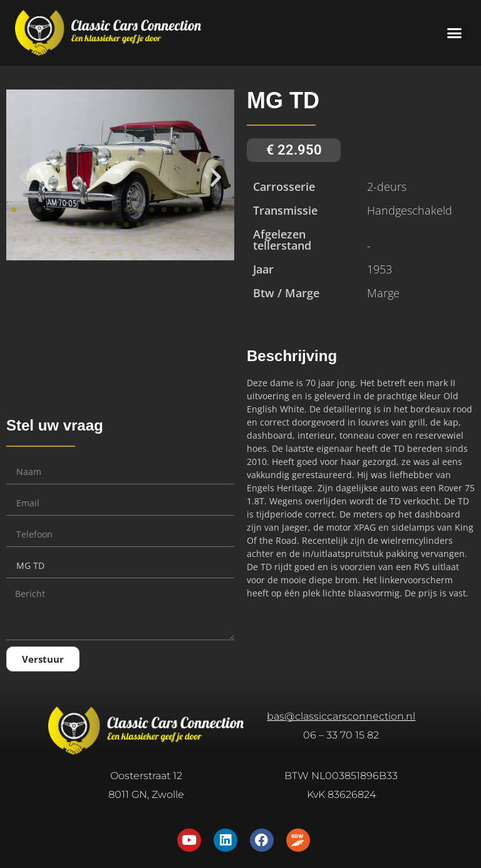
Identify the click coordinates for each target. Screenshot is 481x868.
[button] (454, 33)
